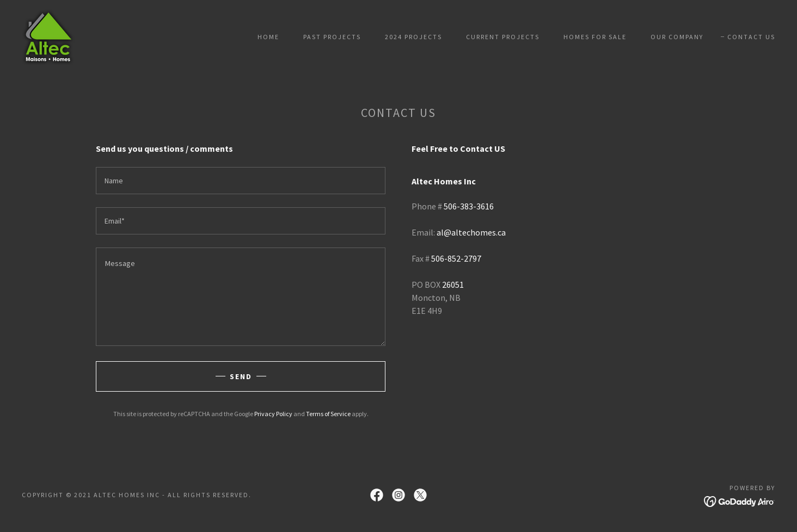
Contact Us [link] (751, 37)
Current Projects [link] (503, 37)
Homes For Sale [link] (595, 37)
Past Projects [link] (332, 37)
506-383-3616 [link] (469, 206)
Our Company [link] (677, 37)
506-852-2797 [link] (456, 258)
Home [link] (268, 37)
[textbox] (241, 181)
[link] (48, 36)
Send (241, 376)
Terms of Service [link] (328, 414)
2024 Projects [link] (413, 37)
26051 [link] (453, 284)
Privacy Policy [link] (273, 414)
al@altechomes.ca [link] (471, 232)
